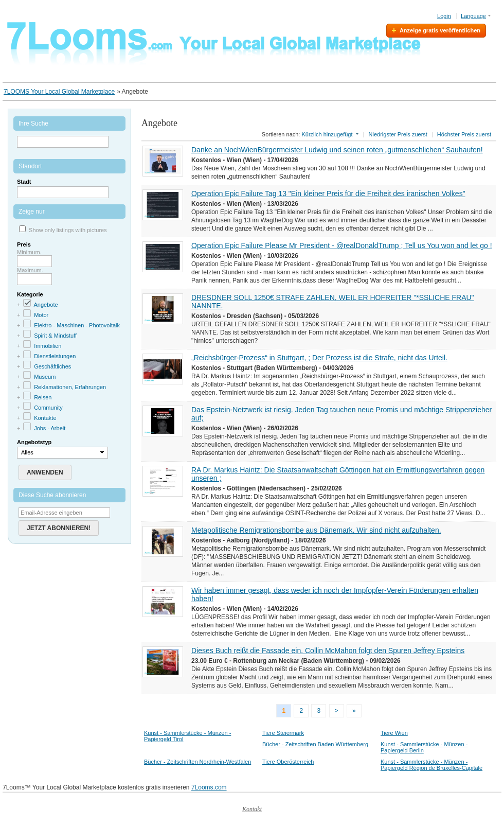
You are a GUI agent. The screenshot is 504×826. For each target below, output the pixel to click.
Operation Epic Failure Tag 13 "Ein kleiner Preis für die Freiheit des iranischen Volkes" (328, 194)
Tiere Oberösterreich (288, 762)
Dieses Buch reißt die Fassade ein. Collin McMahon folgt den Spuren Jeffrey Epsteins (328, 651)
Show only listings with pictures (68, 230)
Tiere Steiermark (283, 733)
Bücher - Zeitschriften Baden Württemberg (315, 744)
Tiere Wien (394, 733)
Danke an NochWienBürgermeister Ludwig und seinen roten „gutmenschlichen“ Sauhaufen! (337, 150)
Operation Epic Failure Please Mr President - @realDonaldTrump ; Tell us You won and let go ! (342, 245)
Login (444, 16)
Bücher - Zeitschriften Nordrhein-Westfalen (197, 762)
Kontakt (252, 809)
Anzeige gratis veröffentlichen (440, 30)
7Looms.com (209, 787)
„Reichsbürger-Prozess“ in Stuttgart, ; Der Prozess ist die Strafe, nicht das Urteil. (319, 358)
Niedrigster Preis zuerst (398, 134)
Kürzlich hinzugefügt (327, 134)
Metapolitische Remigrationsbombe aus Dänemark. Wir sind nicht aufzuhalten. (316, 530)
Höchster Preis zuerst (464, 134)
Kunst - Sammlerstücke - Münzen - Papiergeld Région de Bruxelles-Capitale (431, 765)
